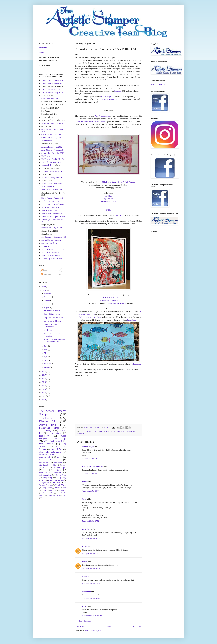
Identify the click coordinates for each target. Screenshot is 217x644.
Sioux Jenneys (46, 430)
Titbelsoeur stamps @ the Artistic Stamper (119, 182)
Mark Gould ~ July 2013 (50, 201)
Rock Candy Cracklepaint (50, 472)
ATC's (55, 465)
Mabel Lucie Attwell (53, 441)
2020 (44, 287)
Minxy (64, 465)
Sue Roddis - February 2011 (52, 240)
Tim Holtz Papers (59, 467)
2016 (44, 379)
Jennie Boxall (107, 431)
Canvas (46, 470)
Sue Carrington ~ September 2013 (54, 237)
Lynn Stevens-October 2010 (52, 190)
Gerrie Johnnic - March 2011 (52, 135)
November (48, 297)
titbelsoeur (43, 48)
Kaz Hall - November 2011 (51, 162)
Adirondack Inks (45, 475)
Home (109, 626)
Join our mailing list (158, 84)
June (46, 350)
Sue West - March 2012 (50, 243)
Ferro (65, 495)
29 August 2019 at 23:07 (91, 583)
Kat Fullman (46, 156)
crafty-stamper (88, 447)
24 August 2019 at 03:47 (91, 568)
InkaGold (56, 483)
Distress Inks (48, 421)
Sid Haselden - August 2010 (52, 228)
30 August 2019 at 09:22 (91, 598)
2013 (44, 389)
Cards (55, 438)
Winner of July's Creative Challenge (53, 335)
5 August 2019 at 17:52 (91, 521)
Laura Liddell (46, 165)
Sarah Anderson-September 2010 (53, 217)
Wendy (85, 482)
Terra (65, 488)
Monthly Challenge (49, 455)
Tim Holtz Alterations (50, 452)
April (46, 357)
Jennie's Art (44, 462)
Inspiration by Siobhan (52, 310)
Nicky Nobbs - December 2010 (53, 213)
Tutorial (44, 498)
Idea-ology (44, 436)
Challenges (63, 490)
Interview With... (48, 493)
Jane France (98, 431)
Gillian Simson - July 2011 (51, 138)
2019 (44, 290)
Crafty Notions (47, 488)
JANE (108, 210)
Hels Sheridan (47, 141)
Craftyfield (86, 591)
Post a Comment (85, 621)
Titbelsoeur (80, 434)
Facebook (118, 91)
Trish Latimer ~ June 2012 (51, 255)
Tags (64, 438)
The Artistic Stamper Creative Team (124, 431)
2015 (44, 382)
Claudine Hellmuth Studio (50, 460)
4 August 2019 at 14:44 (91, 491)
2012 (44, 393)
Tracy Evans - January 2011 (52, 252)
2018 (44, 372)
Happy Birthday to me (52, 314)
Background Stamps (49, 428)
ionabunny (86, 576)
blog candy (48, 478)
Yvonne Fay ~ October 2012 (52, 258)
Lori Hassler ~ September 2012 (53, 178)
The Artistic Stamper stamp (110, 99)
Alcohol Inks (45, 457)
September (48, 304)
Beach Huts (48, 330)
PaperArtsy (132, 320)
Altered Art (56, 449)
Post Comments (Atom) (94, 630)
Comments (46, 274)
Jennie (42, 53)
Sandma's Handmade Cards (93, 467)
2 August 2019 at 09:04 (91, 458)
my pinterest (108, 199)
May (46, 353)
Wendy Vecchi (61, 485)
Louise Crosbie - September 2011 (54, 184)
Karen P (85, 547)
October (47, 300)
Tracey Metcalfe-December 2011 (53, 249)
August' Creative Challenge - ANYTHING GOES (54, 340)
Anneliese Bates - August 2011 (53, 93)
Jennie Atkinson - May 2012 (52, 147)
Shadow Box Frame (54, 495)
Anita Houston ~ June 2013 (51, 89)
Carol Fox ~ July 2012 (50, 99)
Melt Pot (44, 490)
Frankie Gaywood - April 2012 (53, 123)
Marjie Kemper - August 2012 (52, 198)
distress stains (55, 433)
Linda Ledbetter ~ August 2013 (53, 171)
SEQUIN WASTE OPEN (108, 300)
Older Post (137, 626)
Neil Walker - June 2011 (50, 207)
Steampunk (58, 462)
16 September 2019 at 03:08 (92, 616)
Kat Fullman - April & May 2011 (53, 159)
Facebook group (108, 96)
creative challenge (88, 431)
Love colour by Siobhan (52, 321)
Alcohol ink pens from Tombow (88, 317)
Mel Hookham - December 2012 (53, 204)
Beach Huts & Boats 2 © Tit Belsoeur (92, 121)
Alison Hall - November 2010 (52, 83)
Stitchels (57, 488)
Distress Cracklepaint (56, 480)
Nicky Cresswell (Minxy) (51, 210)
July (46, 346)
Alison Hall (48, 425)
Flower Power (61, 475)
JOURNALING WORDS (116, 303)
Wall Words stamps (102, 116)
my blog (108, 196)
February (48, 364)
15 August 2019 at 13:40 (91, 553)
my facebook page (109, 202)
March (47, 360)
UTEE (45, 467)
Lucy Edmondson (48, 187)
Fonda (85, 561)
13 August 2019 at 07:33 (91, 538)
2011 (44, 396)
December (48, 293)
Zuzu (59, 457)
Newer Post (80, 626)
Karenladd (86, 529)
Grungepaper (58, 470)
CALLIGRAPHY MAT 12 (108, 298)
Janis (84, 499)
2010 (44, 400)
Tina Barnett (46, 246)
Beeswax (53, 490)
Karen (85, 606)
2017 (44, 375)
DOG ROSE (120, 215)
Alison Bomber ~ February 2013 (53, 80)
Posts (44, 270)
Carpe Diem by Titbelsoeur (53, 318)
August (47, 307)
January (47, 367)
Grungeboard (44, 483)
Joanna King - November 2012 (53, 153)
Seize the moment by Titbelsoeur (51, 326)
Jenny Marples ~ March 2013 (52, 150)
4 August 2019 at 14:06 (91, 473)
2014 (44, 386)
